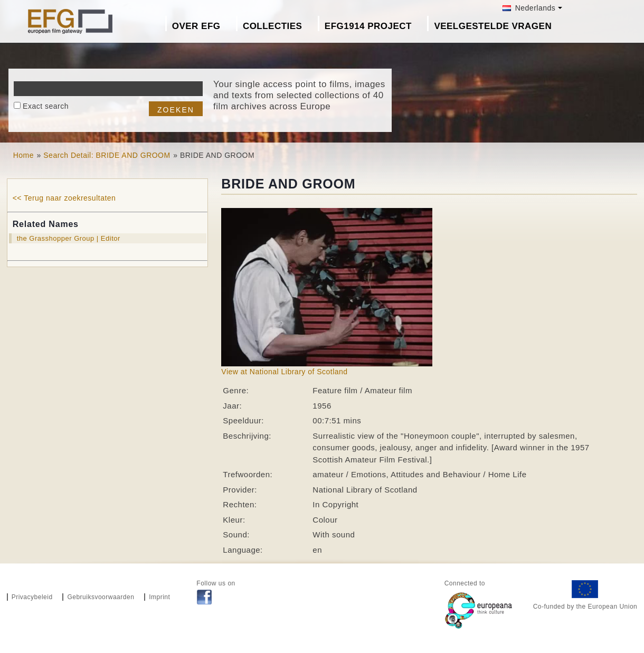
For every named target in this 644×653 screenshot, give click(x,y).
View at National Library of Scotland (284, 372)
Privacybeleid (32, 597)
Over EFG (196, 26)
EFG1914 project (368, 26)
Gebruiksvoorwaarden (101, 597)
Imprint (159, 597)
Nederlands (529, 8)
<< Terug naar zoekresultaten (64, 198)
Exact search (46, 106)
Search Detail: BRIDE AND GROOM (107, 155)
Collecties (273, 26)
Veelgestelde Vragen (493, 26)
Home (23, 155)
